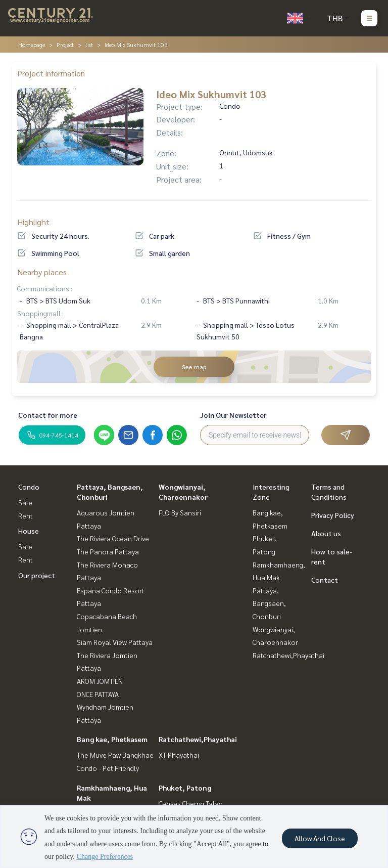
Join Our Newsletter (233, 415)
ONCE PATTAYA (98, 694)
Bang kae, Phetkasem (112, 739)
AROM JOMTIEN (100, 681)
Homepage (32, 45)
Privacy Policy (333, 515)
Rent (26, 515)
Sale (25, 502)
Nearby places (42, 272)
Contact (325, 580)
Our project (37, 575)
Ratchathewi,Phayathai (198, 739)
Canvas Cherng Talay (190, 803)
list (89, 45)
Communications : (45, 288)
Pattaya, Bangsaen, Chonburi (269, 603)
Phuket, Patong (185, 788)
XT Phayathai (179, 755)
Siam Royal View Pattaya (115, 642)
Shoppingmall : (40, 313)
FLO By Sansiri (180, 512)
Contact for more (48, 415)
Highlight (33, 222)
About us (326, 533)
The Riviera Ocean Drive (113, 538)
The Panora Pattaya (108, 551)
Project (65, 45)
